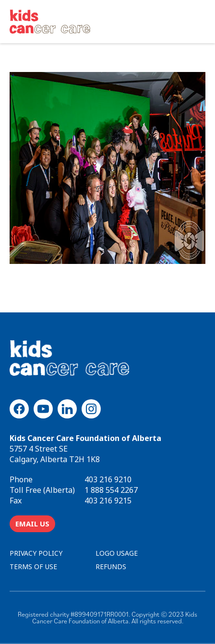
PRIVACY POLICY (36, 553)
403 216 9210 (108, 479)
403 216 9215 (108, 501)
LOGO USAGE (117, 553)
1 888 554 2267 (111, 490)
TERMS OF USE (33, 566)
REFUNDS (111, 566)
